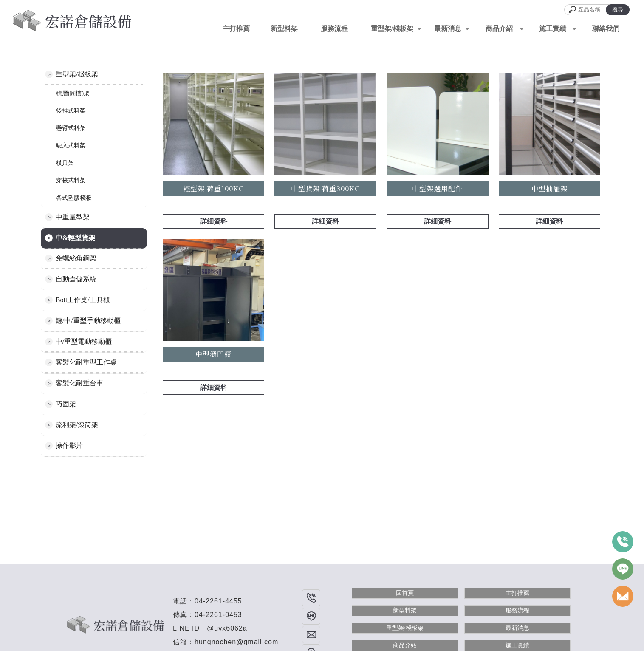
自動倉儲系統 (76, 279)
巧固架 (66, 404)
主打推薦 (517, 593)
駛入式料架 (71, 146)
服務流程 (517, 610)
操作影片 (69, 446)
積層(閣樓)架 (73, 93)
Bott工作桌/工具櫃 (83, 300)
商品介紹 (405, 645)
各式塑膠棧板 (74, 198)
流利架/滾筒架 (77, 425)
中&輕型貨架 (75, 238)
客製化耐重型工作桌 (86, 362)
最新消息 (517, 628)
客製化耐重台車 (79, 383)
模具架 (65, 163)
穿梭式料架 (71, 180)
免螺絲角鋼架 (76, 258)
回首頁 (405, 593)
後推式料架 (71, 111)
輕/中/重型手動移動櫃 (88, 321)
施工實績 (517, 645)
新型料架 (405, 610)
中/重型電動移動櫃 (84, 341)
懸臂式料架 (71, 128)
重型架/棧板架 (392, 29)
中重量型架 (73, 217)
